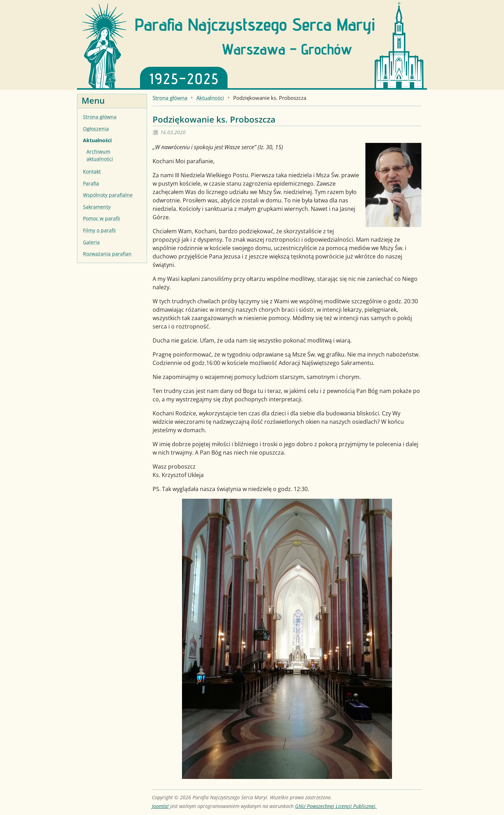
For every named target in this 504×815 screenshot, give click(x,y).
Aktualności (97, 140)
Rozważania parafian (107, 254)
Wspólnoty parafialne (108, 195)
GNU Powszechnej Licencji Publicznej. (336, 806)
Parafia (91, 183)
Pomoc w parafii (101, 218)
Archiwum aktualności (100, 155)
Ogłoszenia (96, 129)
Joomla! (160, 806)
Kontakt (92, 171)
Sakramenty (97, 207)
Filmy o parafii (99, 230)
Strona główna (100, 117)
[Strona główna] (252, 44)
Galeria (91, 242)
